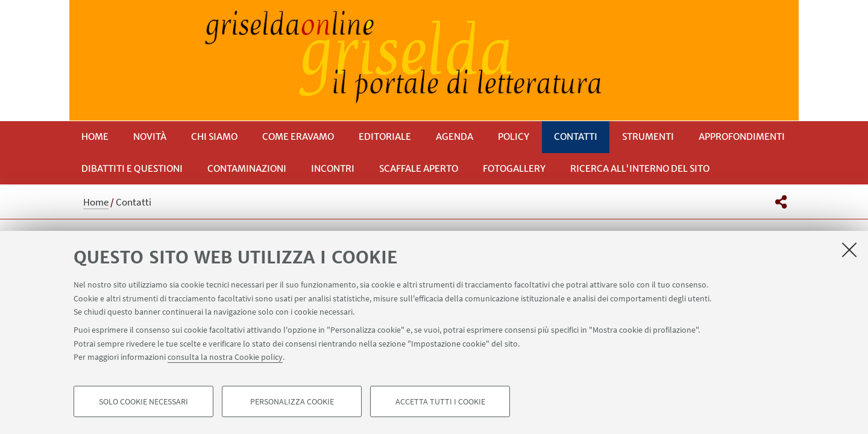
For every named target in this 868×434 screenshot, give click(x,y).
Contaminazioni (247, 168)
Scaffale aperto (419, 168)
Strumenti (648, 137)
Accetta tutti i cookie (440, 401)
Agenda (454, 137)
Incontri (333, 168)
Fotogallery (514, 168)
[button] (781, 202)
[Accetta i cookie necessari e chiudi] (849, 250)
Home (95, 137)
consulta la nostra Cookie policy (225, 357)
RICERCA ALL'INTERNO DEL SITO (640, 168)
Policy (514, 137)
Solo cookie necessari (143, 401)
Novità (150, 137)
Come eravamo (298, 137)
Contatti (576, 137)
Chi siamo (214, 137)
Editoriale (385, 137)
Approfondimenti (742, 137)
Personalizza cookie (292, 401)
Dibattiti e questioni (132, 168)
